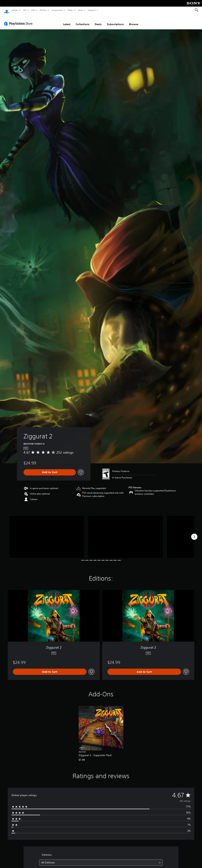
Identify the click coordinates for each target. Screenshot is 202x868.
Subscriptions (115, 21)
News (71, 10)
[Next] (194, 533)
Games (15, 10)
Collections (83, 21)
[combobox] (101, 859)
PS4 (33, 10)
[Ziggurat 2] (47, 533)
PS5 (25, 10)
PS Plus (43, 10)
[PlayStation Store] (19, 20)
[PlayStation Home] (6, 10)
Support (92, 10)
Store (81, 10)
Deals (98, 21)
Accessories (57, 10)
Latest (67, 21)
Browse (134, 21)
